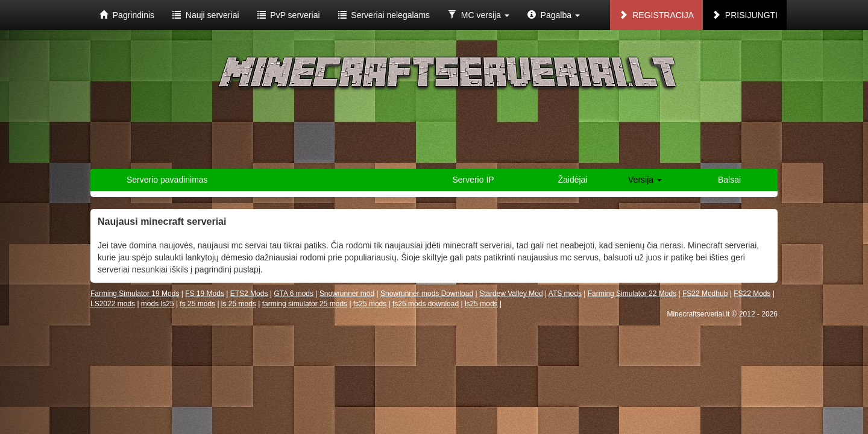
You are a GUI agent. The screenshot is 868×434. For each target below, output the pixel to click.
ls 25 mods (239, 304)
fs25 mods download (426, 304)
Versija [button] (645, 180)
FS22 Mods (752, 294)
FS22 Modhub (705, 294)
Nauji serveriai (206, 15)
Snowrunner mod (347, 294)
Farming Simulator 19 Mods (135, 294)
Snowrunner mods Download (427, 294)
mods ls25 (158, 304)
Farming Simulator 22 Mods (632, 294)
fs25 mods (370, 304)
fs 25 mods (197, 304)
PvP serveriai (289, 15)
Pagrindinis (127, 15)
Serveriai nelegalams (384, 15)
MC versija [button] (479, 15)
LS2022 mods (113, 304)
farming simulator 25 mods (305, 304)
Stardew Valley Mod (511, 294)
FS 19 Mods (205, 294)
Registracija (656, 15)
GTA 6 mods (294, 294)
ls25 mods (481, 304)
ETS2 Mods (249, 294)
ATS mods (565, 294)
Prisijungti (745, 15)
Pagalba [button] (554, 15)
